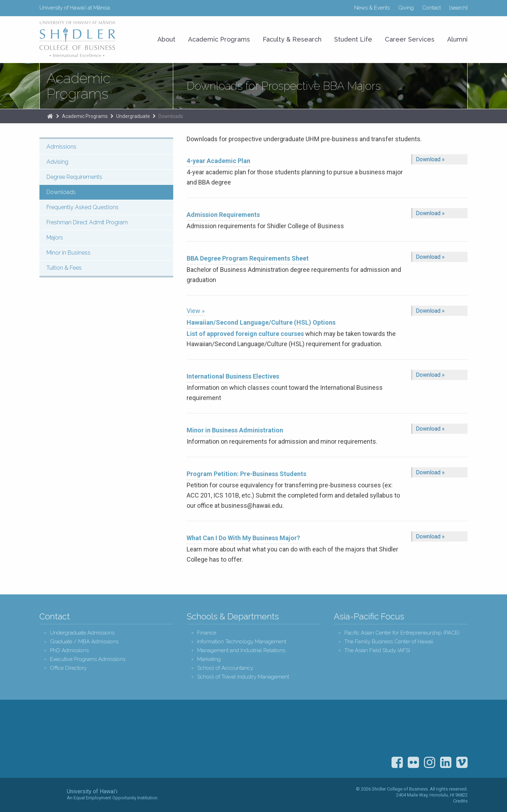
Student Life (353, 39)
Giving (406, 8)
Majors (55, 238)
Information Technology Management (242, 642)
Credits (460, 801)
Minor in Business (68, 253)
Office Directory (68, 668)
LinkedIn (446, 762)
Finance (207, 633)
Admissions (61, 147)
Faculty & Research (292, 39)
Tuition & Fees (64, 268)
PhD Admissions (69, 651)
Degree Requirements (74, 177)
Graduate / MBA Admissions (84, 642)
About (166, 39)
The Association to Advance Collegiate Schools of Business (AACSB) (454, 731)
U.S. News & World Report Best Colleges (418, 731)
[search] (458, 8)
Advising (57, 162)
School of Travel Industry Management (243, 677)
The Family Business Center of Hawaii (389, 642)
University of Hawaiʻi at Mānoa (75, 8)
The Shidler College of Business (50, 116)
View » (196, 311)
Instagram (430, 762)
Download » (430, 159)
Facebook (397, 762)
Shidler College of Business (98, 740)
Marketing (209, 659)
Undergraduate (133, 116)
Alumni (457, 39)
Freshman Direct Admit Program (87, 222)
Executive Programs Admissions (88, 659)
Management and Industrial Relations (241, 651)
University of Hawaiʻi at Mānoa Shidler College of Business (78, 39)
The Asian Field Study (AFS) (377, 651)
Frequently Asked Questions (83, 207)
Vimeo (462, 762)
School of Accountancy (225, 668)
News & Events (372, 8)
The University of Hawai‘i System (51, 794)
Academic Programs (79, 86)
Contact (431, 8)
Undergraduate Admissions (82, 633)
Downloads (171, 116)
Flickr (413, 762)
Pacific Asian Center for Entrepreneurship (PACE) (402, 633)
